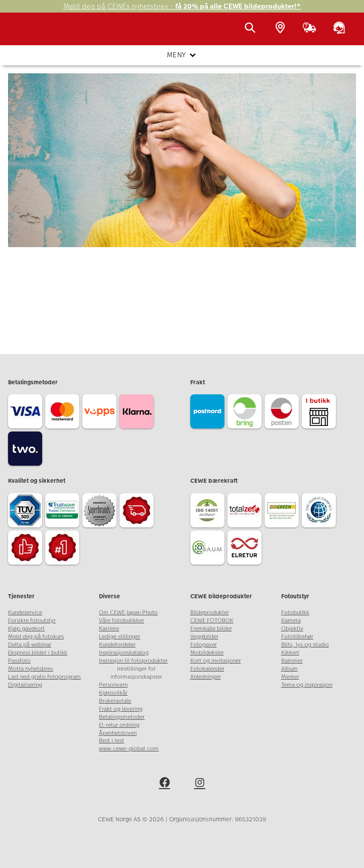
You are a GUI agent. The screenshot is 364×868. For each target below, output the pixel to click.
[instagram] (200, 784)
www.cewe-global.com (129, 749)
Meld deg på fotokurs (36, 637)
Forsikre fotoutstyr (32, 621)
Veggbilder (204, 637)
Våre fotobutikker (122, 621)
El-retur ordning (119, 725)
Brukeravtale (115, 701)
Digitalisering (25, 685)
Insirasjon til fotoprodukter (133, 661)
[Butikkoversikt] (282, 29)
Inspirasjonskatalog (124, 653)
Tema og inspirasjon (307, 685)
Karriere (109, 629)
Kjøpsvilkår (113, 693)
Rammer (292, 661)
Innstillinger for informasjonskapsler (136, 673)
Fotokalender (207, 669)
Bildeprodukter (210, 613)
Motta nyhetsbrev (31, 669)
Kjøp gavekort (26, 629)
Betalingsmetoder (122, 717)
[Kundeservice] (341, 29)
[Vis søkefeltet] (252, 29)
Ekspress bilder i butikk (38, 653)
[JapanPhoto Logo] (29, 34)
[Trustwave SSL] (64, 512)
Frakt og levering (121, 709)
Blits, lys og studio (305, 645)
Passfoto (19, 661)
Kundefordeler (117, 645)
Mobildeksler (207, 653)
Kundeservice (25, 613)
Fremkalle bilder (211, 629)
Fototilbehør (297, 637)
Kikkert (290, 653)
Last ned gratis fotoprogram (44, 677)
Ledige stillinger (119, 637)
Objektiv (292, 629)
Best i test (111, 741)
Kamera (291, 621)
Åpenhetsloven (118, 733)
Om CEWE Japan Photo (128, 613)
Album (289, 669)
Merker (290, 677)
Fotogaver (204, 645)
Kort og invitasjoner (216, 661)
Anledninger (206, 677)
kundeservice (155, 237)
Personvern (113, 685)
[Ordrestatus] (311, 29)
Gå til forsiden (182, 268)
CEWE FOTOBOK (212, 621)
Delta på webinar (30, 645)
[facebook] (165, 784)
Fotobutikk (295, 613)
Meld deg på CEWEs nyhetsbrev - (182, 6)
